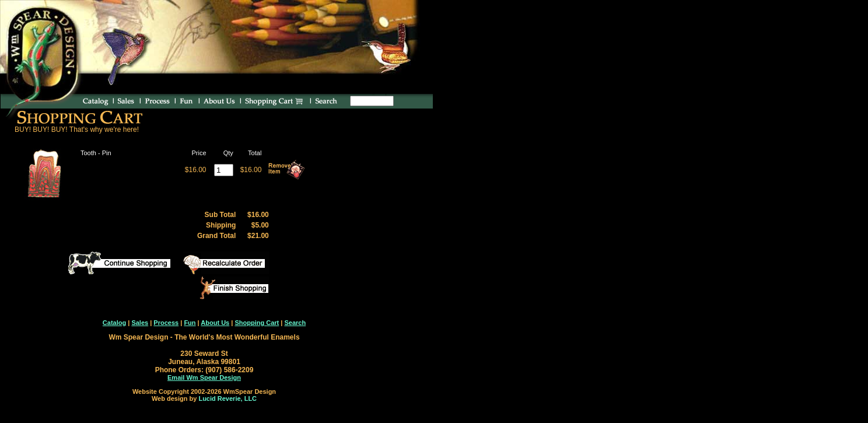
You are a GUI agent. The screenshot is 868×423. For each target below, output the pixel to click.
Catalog (114, 323)
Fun (190, 323)
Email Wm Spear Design (204, 377)
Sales (140, 323)
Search (295, 323)
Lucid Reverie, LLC (228, 398)
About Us (215, 323)
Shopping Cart (257, 323)
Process (166, 323)
